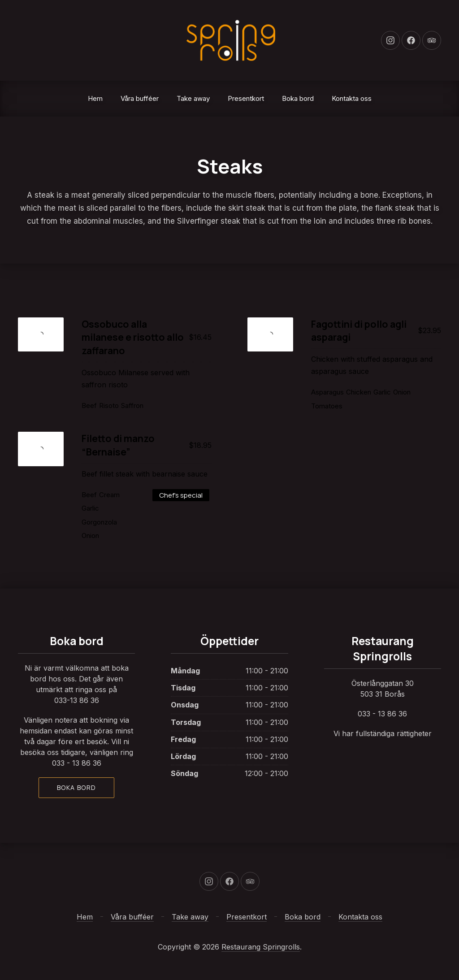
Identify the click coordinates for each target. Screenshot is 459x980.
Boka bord (298, 98)
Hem (95, 98)
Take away (193, 98)
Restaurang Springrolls (261, 947)
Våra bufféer (140, 98)
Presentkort (246, 98)
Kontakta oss (352, 98)
